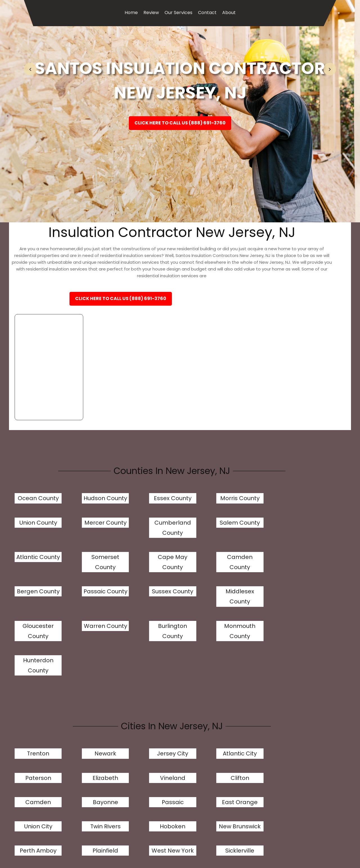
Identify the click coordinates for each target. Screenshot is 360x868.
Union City (33, 714)
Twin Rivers (87, 714)
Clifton (87, 690)
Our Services (178, 13)
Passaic (248, 690)
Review (151, 13)
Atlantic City (194, 666)
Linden (248, 749)
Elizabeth (301, 666)
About (229, 13)
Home (131, 13)
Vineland (33, 690)
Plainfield (301, 714)
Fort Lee (33, 783)
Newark (86, 666)
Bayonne (194, 690)
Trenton (33, 666)
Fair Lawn (87, 783)
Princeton (301, 783)
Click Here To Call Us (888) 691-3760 (180, 124)
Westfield (248, 783)
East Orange (301, 690)
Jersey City (140, 666)
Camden (140, 690)
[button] (30, 69)
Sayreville (194, 749)
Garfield (140, 783)
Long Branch (194, 783)
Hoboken (140, 714)
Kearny (301, 749)
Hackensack (140, 749)
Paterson (248, 666)
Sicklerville (86, 749)
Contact (207, 13)
